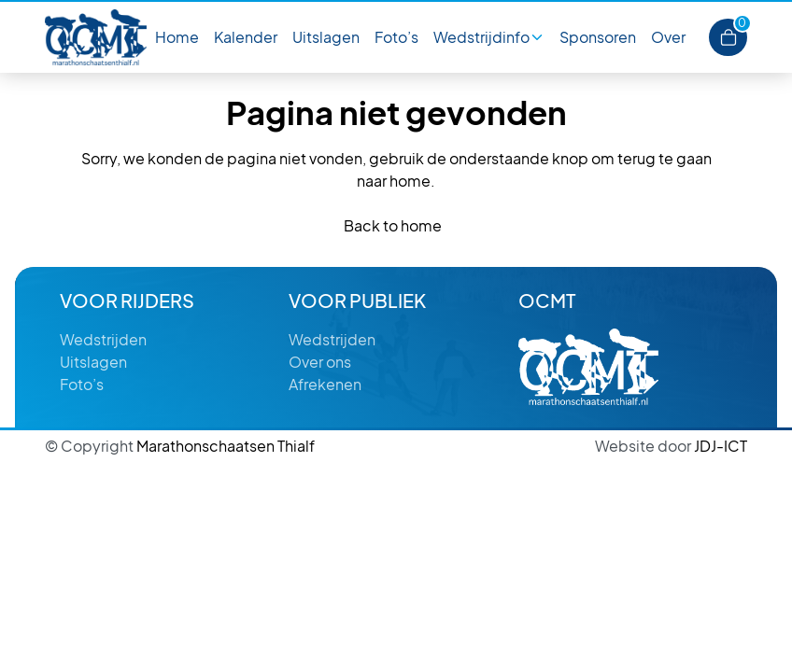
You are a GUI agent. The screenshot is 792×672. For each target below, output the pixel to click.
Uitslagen (326, 37)
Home (177, 37)
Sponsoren (598, 37)
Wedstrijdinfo (481, 37)
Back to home (393, 225)
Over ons (320, 362)
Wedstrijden (103, 339)
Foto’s (396, 37)
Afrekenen (325, 384)
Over (668, 37)
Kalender (246, 37)
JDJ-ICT (671, 446)
